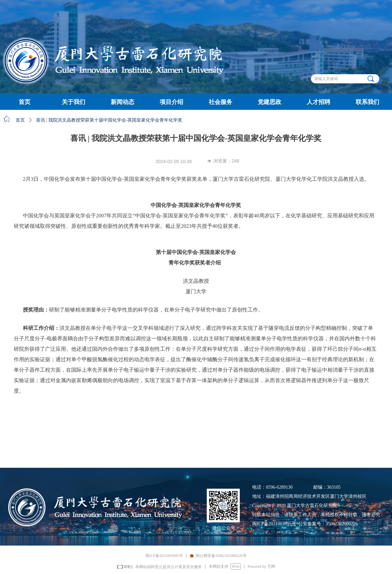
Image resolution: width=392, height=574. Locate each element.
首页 (20, 120)
